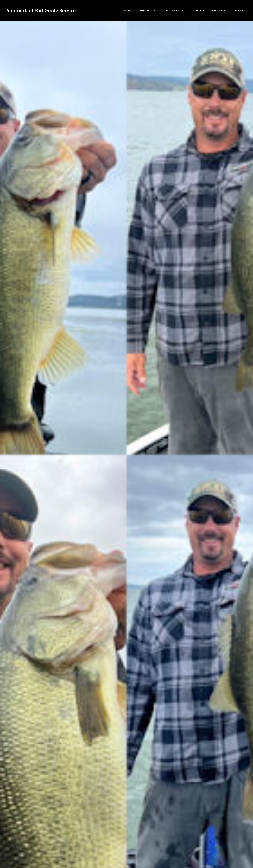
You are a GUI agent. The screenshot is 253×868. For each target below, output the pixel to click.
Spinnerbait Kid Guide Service (43, 10)
